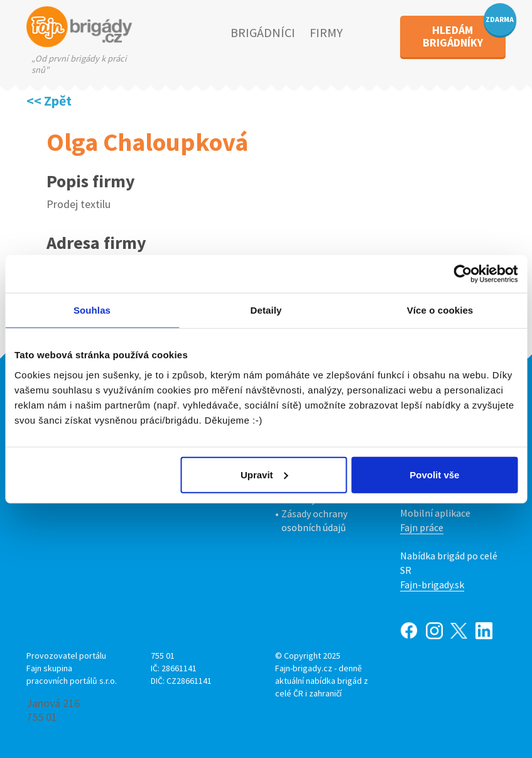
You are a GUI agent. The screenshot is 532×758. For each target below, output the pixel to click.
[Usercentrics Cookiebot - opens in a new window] (463, 274)
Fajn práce (422, 527)
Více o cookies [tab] (440, 310)
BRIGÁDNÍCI (263, 32)
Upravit (264, 474)
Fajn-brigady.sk (432, 585)
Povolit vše (434, 474)
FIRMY (326, 32)
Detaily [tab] (266, 310)
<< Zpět (49, 101)
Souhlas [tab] (92, 310)
